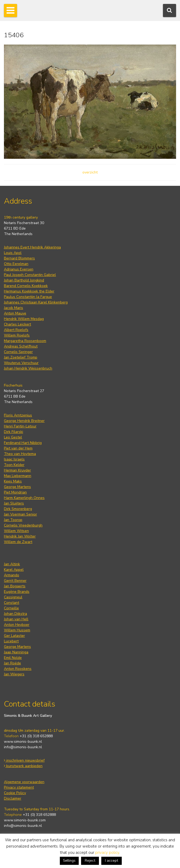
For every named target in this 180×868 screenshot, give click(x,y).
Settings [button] (69, 861)
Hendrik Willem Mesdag (24, 319)
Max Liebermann (18, 476)
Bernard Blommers (19, 258)
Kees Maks (13, 481)
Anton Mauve (15, 313)
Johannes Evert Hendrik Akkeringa (32, 247)
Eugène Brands (17, 592)
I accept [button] (112, 861)
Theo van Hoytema (20, 454)
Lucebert (11, 641)
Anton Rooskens (18, 669)
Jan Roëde (12, 663)
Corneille (11, 608)
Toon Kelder (14, 465)
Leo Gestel (13, 437)
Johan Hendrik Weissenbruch (28, 368)
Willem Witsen (16, 531)
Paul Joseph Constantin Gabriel (30, 275)
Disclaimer (13, 798)
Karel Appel (14, 570)
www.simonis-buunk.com (25, 820)
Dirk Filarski (14, 432)
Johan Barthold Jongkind (24, 280)
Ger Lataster (14, 636)
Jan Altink (12, 564)
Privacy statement (19, 787)
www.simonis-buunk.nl (23, 742)
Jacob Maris (14, 308)
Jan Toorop (13, 520)
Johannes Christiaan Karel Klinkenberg (36, 302)
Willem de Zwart (18, 542)
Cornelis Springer (18, 352)
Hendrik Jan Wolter (20, 536)
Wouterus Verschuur (21, 363)
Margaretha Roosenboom (25, 341)
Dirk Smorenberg (18, 509)
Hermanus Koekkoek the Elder (29, 291)
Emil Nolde (13, 658)
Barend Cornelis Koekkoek (26, 286)
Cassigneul (13, 597)
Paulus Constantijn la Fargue (28, 297)
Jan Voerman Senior (20, 514)
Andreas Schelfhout (21, 346)
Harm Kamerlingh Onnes (24, 498)
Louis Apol (13, 253)
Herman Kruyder (17, 470)
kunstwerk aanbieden (23, 766)
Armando (12, 575)
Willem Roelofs (17, 335)
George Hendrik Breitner (24, 421)
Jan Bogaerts (15, 586)
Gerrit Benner (15, 581)
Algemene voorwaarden (24, 782)
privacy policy (107, 853)
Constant (12, 603)
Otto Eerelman (16, 264)
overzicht (90, 172)
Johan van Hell (16, 619)
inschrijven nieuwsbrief (24, 760)
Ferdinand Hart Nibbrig (23, 443)
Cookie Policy (15, 793)
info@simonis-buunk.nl (23, 747)
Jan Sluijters (14, 503)
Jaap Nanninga (16, 652)
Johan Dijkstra (15, 614)
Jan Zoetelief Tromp (21, 357)
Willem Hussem (17, 630)
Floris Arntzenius (18, 415)
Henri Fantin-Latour (20, 426)
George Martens (17, 487)
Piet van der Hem (18, 448)
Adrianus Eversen (19, 269)
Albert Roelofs (16, 330)
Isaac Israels (14, 459)
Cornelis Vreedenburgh (23, 525)
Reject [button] (90, 861)
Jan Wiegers (14, 674)
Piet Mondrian (15, 492)
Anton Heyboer (17, 625)
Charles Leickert (17, 324)
